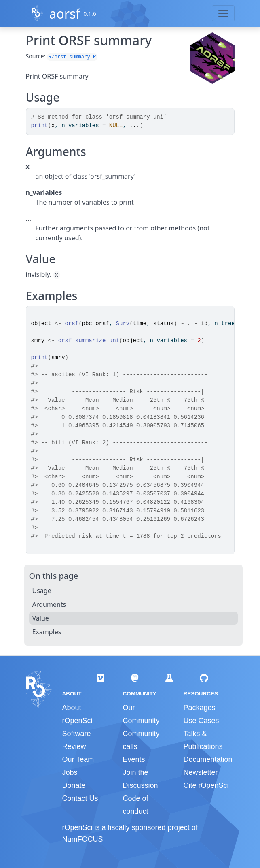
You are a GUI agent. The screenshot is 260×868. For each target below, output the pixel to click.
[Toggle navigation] (223, 13)
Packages (199, 708)
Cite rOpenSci (206, 785)
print (40, 126)
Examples (47, 632)
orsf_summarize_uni (89, 341)
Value (41, 618)
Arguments (49, 604)
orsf (72, 324)
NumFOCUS (83, 839)
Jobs (70, 772)
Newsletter (200, 772)
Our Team (78, 759)
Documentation (208, 759)
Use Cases (201, 721)
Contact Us (80, 798)
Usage (42, 591)
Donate (74, 785)
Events (134, 759)
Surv (123, 324)
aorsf (64, 14)
